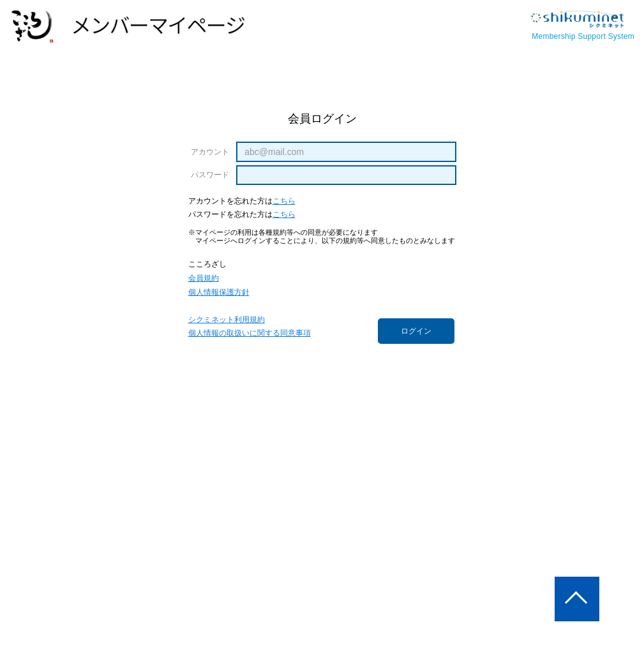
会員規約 (204, 278)
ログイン (416, 331)
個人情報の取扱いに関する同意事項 (250, 333)
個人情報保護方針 (219, 292)
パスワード (211, 175)
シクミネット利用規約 (227, 320)
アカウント (211, 152)
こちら (284, 201)
